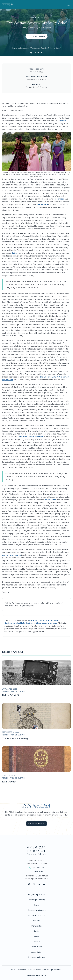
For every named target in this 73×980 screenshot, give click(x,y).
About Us (37, 921)
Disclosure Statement (36, 957)
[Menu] (68, 5)
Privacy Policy (36, 947)
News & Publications (36, 915)
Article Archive (23, 48)
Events (37, 905)
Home (14, 48)
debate (15, 253)
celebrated (59, 199)
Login (37, 931)
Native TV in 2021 (11, 695)
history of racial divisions (31, 437)
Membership (37, 926)
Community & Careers (37, 910)
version (62, 121)
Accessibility (36, 952)
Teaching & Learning (37, 900)
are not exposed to (12, 555)
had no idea (51, 500)
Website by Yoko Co (37, 976)
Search (37, 936)
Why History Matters (37, 895)
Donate (37, 942)
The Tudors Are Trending (15, 738)
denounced (42, 205)
